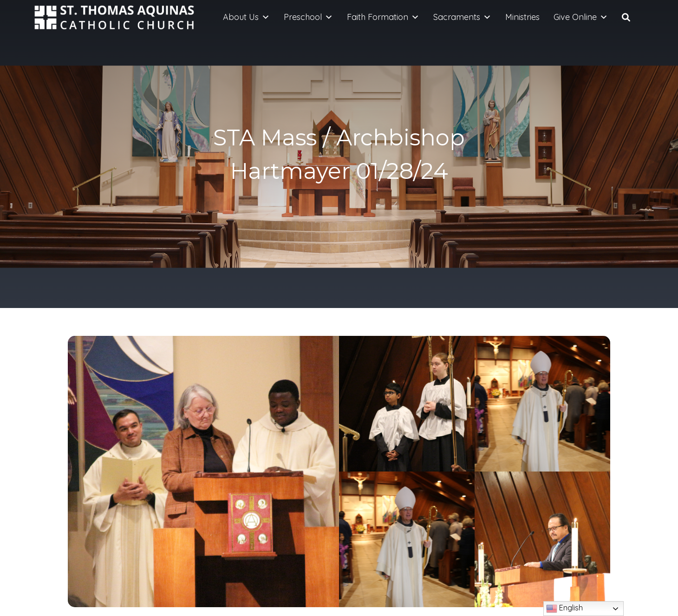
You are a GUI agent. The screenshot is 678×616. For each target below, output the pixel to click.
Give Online (581, 17)
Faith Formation (383, 17)
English (564, 609)
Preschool (308, 17)
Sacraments (462, 17)
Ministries (522, 17)
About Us (246, 17)
